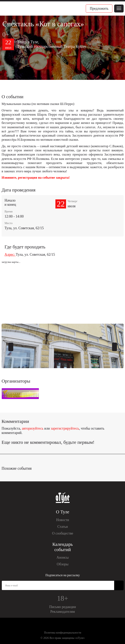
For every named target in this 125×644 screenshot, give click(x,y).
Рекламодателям (63, 612)
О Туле (63, 512)
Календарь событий (63, 547)
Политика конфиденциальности (63, 633)
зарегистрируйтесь (65, 428)
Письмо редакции (63, 607)
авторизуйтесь (33, 428)
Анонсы (63, 557)
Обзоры (63, 564)
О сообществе (63, 533)
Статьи (63, 527)
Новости (63, 520)
